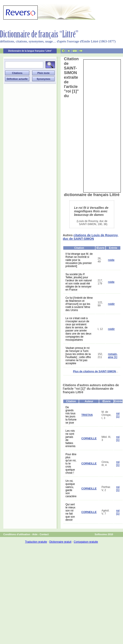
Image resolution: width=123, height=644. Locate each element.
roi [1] (118, 415)
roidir (111, 304)
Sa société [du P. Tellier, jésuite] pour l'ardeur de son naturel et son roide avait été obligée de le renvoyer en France (79, 282)
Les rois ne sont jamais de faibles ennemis (70, 438)
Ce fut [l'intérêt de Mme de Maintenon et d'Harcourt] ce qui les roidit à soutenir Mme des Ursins (79, 304)
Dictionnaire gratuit (60, 542)
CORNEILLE (89, 438)
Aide (35, 534)
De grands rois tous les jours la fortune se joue (71, 415)
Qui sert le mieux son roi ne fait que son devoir (70, 512)
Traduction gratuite (36, 542)
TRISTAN (87, 415)
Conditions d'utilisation (17, 534)
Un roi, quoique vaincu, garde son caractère (71, 489)
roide (111, 260)
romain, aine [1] (113, 356)
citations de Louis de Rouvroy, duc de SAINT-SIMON (91, 237)
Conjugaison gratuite (86, 542)
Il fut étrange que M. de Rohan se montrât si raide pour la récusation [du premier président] (79, 260)
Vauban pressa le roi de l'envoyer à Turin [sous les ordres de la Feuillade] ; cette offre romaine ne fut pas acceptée (78, 356)
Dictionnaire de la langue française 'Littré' (30, 51)
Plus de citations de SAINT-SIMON (94, 371)
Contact (44, 534)
